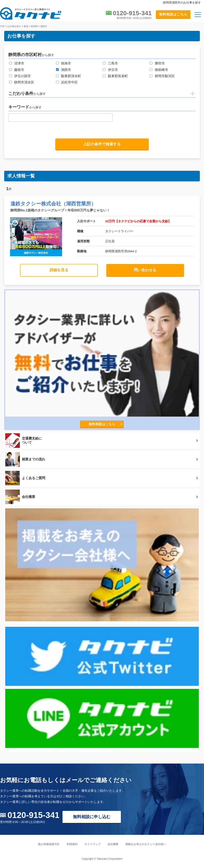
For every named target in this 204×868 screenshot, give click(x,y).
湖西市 (44, 26)
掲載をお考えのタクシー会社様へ (146, 844)
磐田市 (160, 63)
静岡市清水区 (24, 82)
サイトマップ (93, 844)
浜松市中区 (69, 82)
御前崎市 (161, 70)
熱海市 (66, 63)
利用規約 (72, 844)
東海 (26, 26)
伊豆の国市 (23, 76)
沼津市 (19, 63)
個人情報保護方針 (49, 844)
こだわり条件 (27, 93)
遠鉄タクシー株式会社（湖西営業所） (53, 204)
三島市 (113, 63)
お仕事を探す (14, 26)
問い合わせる (145, 270)
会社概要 (113, 844)
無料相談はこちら (173, 14)
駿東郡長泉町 (118, 76)
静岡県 (34, 26)
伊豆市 (113, 70)
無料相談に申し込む (92, 817)
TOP (2, 26)
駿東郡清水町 (71, 76)
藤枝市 (19, 70)
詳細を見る (59, 270)
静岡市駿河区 (165, 76)
